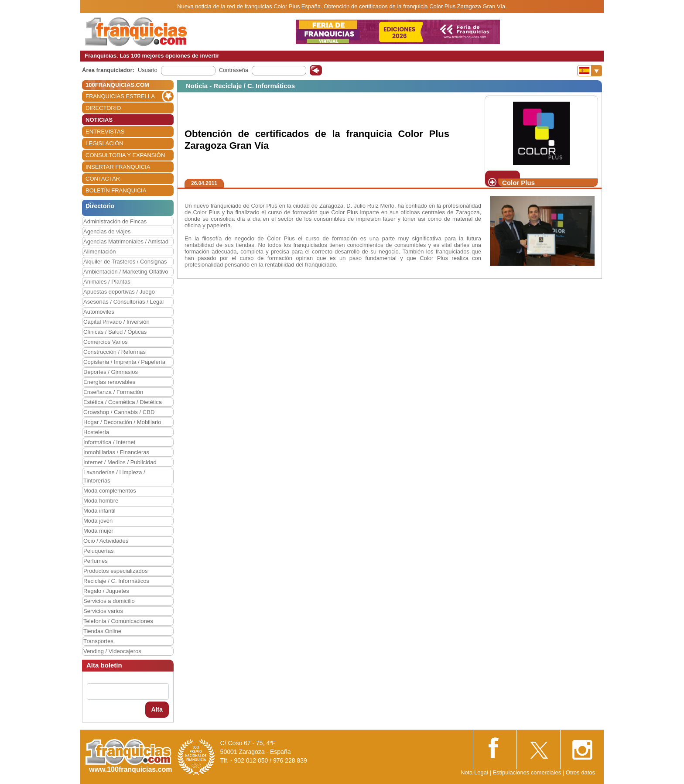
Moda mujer (98, 531)
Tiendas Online (102, 631)
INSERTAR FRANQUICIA (118, 167)
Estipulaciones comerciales (527, 772)
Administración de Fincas (115, 221)
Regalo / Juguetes (106, 591)
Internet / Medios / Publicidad (120, 462)
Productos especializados (115, 571)
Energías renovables (109, 382)
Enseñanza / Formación (113, 392)
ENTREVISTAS (105, 132)
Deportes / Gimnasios (111, 372)
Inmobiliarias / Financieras (116, 452)
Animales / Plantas (107, 282)
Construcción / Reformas (115, 352)
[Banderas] (590, 71)
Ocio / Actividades (106, 541)
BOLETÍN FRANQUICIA (116, 190)
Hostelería (96, 432)
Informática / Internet (109, 442)
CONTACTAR (103, 179)
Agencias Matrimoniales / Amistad (126, 241)
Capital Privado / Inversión (116, 322)
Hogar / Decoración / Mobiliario (122, 422)
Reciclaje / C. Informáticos (116, 581)
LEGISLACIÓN (104, 143)
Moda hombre (101, 501)
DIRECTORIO (103, 108)
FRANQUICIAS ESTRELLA (120, 96)
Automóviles (99, 312)
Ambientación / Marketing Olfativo (126, 272)
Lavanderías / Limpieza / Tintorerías (114, 476)
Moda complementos (110, 491)
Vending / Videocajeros (112, 651)
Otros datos (580, 772)
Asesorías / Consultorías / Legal (123, 302)
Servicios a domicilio (109, 601)
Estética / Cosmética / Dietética (123, 402)
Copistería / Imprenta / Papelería (124, 362)
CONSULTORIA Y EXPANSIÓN (125, 155)
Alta (157, 709)
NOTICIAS (99, 120)
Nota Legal (474, 772)
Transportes (98, 641)
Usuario (148, 70)
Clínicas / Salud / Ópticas (115, 332)
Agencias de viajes (107, 231)
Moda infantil (99, 511)
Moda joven (98, 521)
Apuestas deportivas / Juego (119, 292)
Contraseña (234, 70)
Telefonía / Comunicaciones (118, 621)
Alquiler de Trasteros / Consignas (125, 262)
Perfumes (96, 561)
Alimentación (99, 252)
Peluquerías (98, 551)
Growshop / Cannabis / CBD (119, 412)
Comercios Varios (106, 342)
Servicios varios (103, 611)
